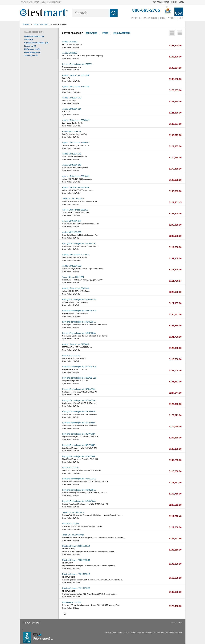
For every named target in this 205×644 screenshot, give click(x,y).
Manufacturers (150, 18)
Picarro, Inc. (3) (30, 46)
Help (181, 18)
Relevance (91, 33)
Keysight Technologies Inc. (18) (36, 43)
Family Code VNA (40, 24)
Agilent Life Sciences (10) (34, 36)
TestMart (26, 24)
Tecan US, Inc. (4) (31, 56)
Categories (136, 18)
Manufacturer (121, 33)
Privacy (27, 623)
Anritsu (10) (29, 40)
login (163, 18)
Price (105, 33)
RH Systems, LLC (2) (32, 49)
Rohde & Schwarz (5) (32, 52)
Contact (36, 623)
